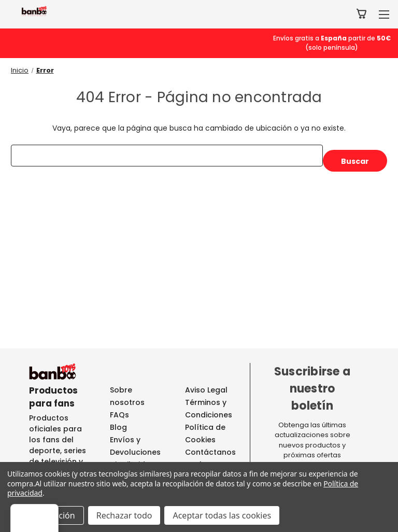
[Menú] (381, 510)
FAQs (119, 415)
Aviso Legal (206, 390)
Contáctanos (210, 452)
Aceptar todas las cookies (222, 515)
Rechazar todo (124, 515)
